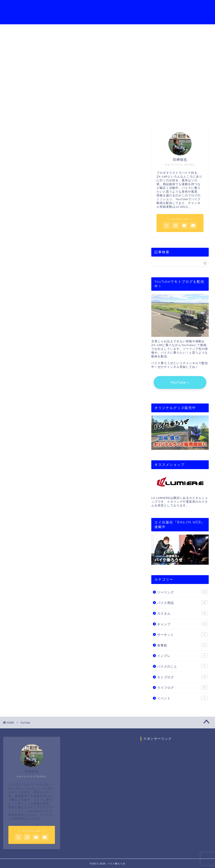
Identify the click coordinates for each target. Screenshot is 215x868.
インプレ (182, 655)
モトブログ (182, 677)
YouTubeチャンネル (103, 6)
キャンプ (182, 624)
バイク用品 (182, 602)
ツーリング (182, 592)
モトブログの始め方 (140, 6)
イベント (182, 698)
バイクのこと (182, 666)
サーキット (182, 634)
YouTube (107, 81)
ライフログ (182, 687)
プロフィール (70, 6)
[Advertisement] (176, 784)
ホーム (48, 6)
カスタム (182, 613)
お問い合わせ (172, 6)
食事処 (182, 645)
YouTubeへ (180, 382)
